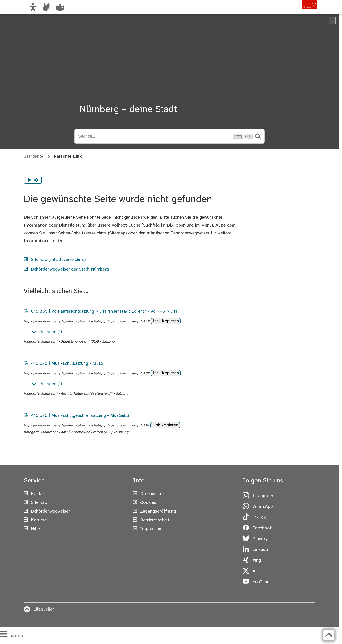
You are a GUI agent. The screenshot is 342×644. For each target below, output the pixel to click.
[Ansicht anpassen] (33, 7)
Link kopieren (166, 321)
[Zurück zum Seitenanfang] (311, 635)
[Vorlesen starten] (29, 180)
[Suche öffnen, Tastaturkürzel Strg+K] (154, 136)
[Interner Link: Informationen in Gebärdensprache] (47, 7)
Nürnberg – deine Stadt (128, 110)
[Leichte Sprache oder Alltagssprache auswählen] (60, 7)
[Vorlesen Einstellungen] (36, 180)
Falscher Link (68, 156)
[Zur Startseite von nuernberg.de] (298, 12)
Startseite (33, 156)
